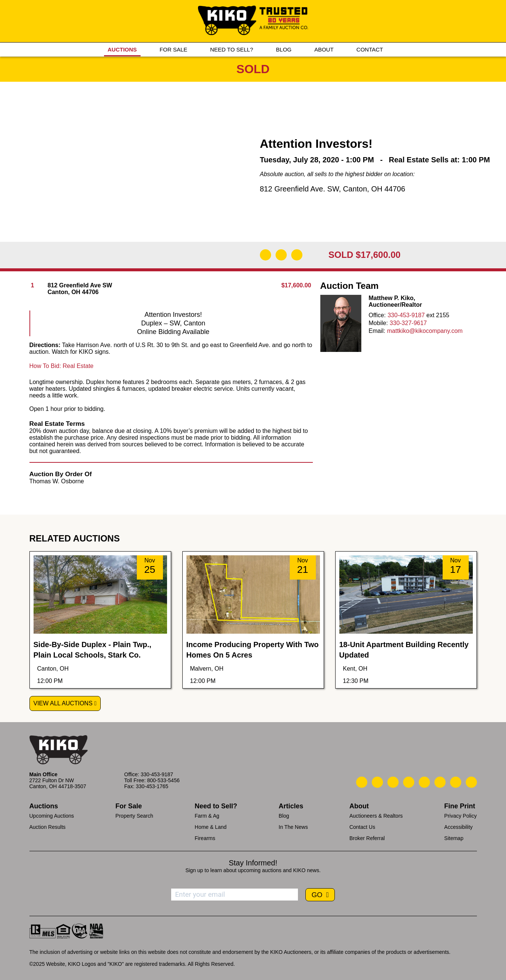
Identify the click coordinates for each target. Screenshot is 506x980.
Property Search (134, 816)
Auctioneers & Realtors (376, 816)
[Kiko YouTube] (456, 782)
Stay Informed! (253, 863)
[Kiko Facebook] (409, 782)
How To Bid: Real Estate (62, 366)
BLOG (284, 49)
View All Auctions (63, 703)
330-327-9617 (408, 323)
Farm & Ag (207, 816)
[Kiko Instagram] (471, 782)
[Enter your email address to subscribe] (235, 895)
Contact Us (362, 827)
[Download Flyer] (265, 255)
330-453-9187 (406, 315)
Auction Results (48, 827)
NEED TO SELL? (231, 49)
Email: (377, 331)
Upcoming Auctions (52, 816)
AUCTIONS (122, 49)
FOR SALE (173, 49)
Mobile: (378, 323)
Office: (377, 315)
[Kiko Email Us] (377, 782)
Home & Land (211, 827)
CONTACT (370, 49)
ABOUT (324, 49)
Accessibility (458, 827)
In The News (293, 827)
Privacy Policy (460, 816)
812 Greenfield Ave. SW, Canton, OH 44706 (333, 189)
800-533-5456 (164, 780)
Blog (284, 816)
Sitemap (454, 838)
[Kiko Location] (393, 782)
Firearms (205, 838)
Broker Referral (367, 838)
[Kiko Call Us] (362, 782)
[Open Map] (281, 255)
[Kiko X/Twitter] (440, 782)
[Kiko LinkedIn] (424, 782)
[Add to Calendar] (297, 255)
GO (318, 895)
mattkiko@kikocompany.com (425, 331)
